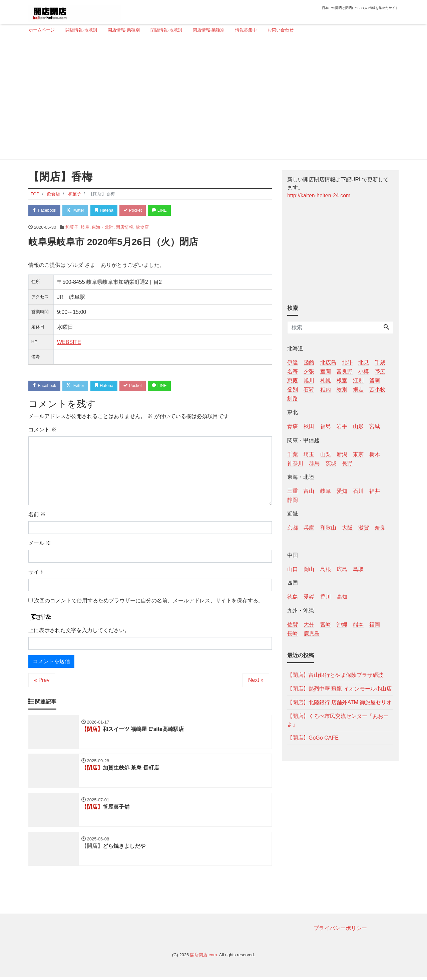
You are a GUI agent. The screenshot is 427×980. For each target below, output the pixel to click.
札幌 (326, 380)
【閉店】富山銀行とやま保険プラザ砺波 (335, 675)
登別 (293, 389)
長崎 (293, 634)
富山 (309, 491)
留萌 (375, 380)
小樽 (364, 371)
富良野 (345, 371)
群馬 (314, 463)
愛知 (342, 491)
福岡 (375, 625)
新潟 (342, 454)
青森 (293, 426)
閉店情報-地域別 (166, 30)
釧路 (293, 399)
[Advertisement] (211, 99)
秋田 (309, 426)
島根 (326, 569)
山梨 (326, 454)
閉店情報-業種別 (209, 30)
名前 (37, 515)
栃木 (375, 454)
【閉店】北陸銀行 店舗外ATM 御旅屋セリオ (339, 702)
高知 (342, 597)
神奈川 (295, 463)
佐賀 (293, 625)
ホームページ (42, 30)
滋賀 (364, 528)
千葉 (293, 454)
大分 (309, 625)
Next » (256, 681)
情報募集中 (246, 30)
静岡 (293, 500)
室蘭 (326, 371)
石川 (358, 491)
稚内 (326, 389)
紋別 (342, 389)
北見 (364, 362)
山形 (358, 426)
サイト (36, 573)
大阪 (347, 528)
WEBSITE (69, 342)
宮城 (375, 426)
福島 (326, 426)
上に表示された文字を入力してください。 (79, 631)
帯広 (380, 371)
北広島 (328, 362)
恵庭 (293, 380)
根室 (342, 380)
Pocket (137, 211)
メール (40, 544)
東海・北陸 (103, 228)
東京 (358, 454)
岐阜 (85, 228)
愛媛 (309, 597)
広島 (342, 569)
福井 (375, 491)
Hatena (107, 211)
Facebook (45, 211)
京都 (293, 528)
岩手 (342, 426)
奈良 (380, 528)
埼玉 (309, 454)
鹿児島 (312, 634)
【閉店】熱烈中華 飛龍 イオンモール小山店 (339, 689)
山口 (293, 569)
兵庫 (309, 528)
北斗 (347, 362)
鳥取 (358, 569)
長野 (347, 463)
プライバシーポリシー (340, 930)
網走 (358, 389)
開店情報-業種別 (124, 30)
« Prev (42, 681)
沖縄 (342, 625)
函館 (309, 362)
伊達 (293, 362)
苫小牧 (377, 389)
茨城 (331, 463)
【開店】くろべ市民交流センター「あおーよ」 (338, 720)
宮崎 (326, 625)
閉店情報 (124, 228)
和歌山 (328, 528)
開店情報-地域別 (81, 30)
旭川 (309, 380)
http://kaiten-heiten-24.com (319, 195)
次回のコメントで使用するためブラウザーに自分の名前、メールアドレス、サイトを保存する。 (149, 602)
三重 (293, 491)
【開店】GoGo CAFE (313, 738)
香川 (326, 597)
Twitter (77, 211)
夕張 (309, 371)
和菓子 (72, 228)
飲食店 (142, 228)
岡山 (309, 569)
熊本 (358, 625)
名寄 (293, 371)
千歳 (380, 362)
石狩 (309, 389)
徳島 (293, 597)
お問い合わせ (281, 30)
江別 (358, 380)
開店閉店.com (203, 957)
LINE (165, 211)
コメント (42, 431)
